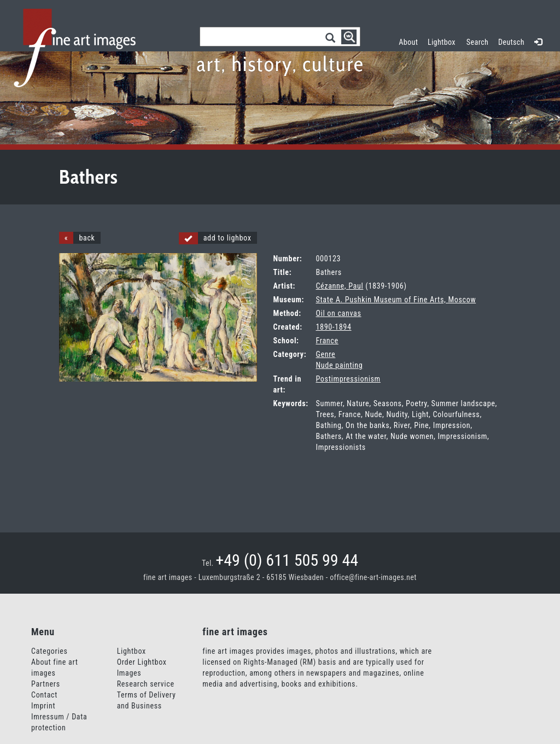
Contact (44, 695)
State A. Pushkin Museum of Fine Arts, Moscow (396, 300)
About (408, 42)
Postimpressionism (348, 379)
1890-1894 (333, 327)
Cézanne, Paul (339, 286)
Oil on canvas (338, 313)
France (327, 341)
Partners (46, 684)
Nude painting (339, 365)
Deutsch (511, 42)
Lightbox (444, 41)
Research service (146, 684)
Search (477, 42)
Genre (325, 354)
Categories (49, 651)
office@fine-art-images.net (373, 577)
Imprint (43, 706)
